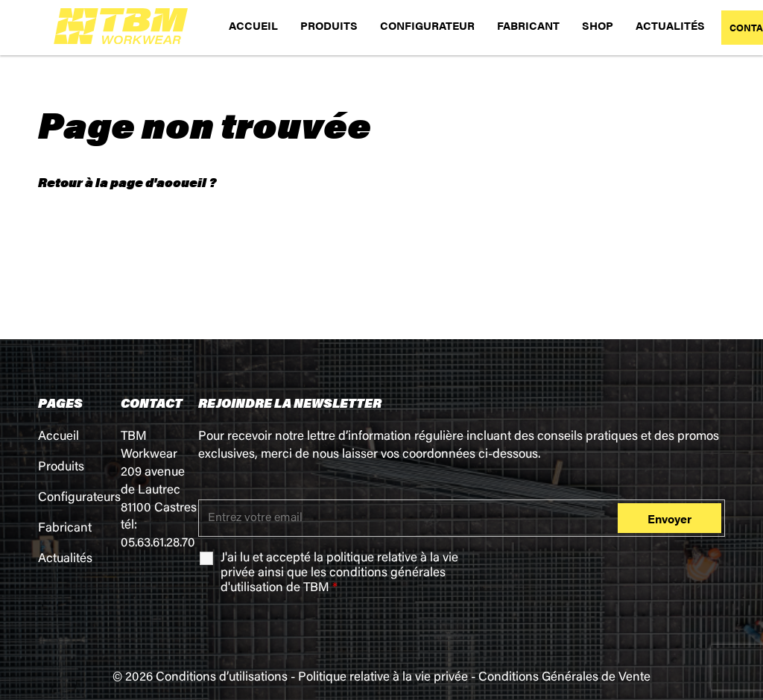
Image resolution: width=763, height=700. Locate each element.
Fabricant (65, 529)
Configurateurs (79, 498)
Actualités (65, 559)
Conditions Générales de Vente (564, 678)
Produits (61, 468)
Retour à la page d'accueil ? (127, 182)
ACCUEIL (253, 25)
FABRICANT (528, 25)
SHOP (598, 25)
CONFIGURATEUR (427, 25)
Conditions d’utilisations (222, 678)
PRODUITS (329, 25)
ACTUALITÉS (670, 25)
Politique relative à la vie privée (383, 678)
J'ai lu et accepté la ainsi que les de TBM (339, 574)
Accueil (58, 437)
